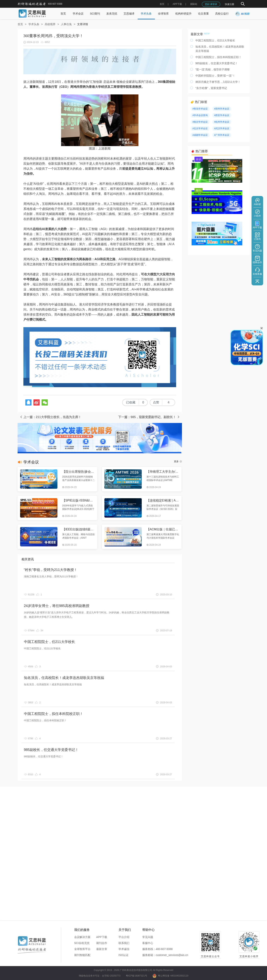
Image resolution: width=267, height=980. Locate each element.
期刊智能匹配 (82, 955)
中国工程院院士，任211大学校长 (49, 642)
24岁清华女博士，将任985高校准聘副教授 (57, 606)
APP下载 (102, 937)
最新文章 (102, 949)
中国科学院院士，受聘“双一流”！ (215, 76)
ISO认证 (124, 955)
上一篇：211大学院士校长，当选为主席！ (50, 417)
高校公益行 (222, 14)
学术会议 (78, 14)
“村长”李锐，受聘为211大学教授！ (51, 570)
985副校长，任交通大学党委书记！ (51, 750)
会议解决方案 (82, 937)
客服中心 (148, 943)
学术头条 (146, 14)
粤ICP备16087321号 (136, 976)
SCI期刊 (95, 14)
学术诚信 (124, 949)
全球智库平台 (82, 949)
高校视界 (50, 24)
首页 (162, 4)
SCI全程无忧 (82, 943)
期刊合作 (102, 943)
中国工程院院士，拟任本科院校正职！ (54, 714)
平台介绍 (124, 937)
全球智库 (163, 14)
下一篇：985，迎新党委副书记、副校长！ (149, 417)
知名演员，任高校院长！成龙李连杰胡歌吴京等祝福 (64, 678)
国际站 (194, 4)
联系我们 (124, 943)
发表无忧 (112, 14)
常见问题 (148, 937)
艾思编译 (129, 14)
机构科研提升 (183, 14)
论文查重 (203, 14)
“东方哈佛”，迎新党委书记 (211, 88)
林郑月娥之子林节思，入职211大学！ (218, 82)
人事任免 (66, 24)
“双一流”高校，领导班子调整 (213, 69)
